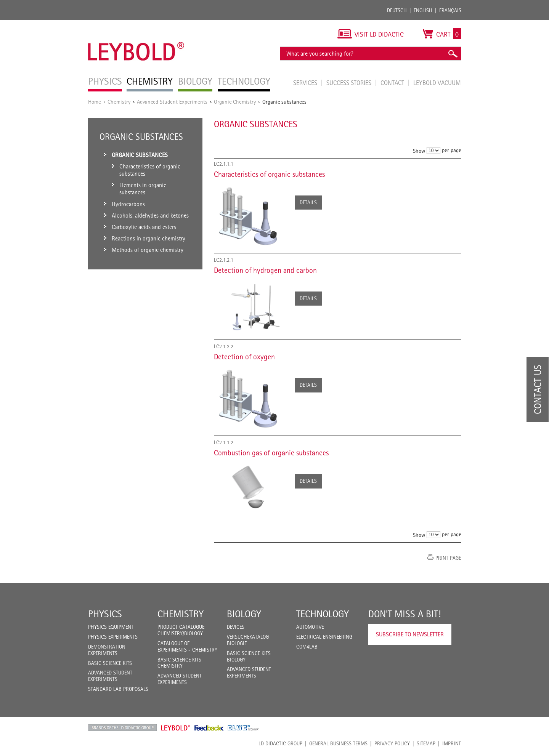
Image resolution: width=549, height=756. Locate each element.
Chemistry (119, 102)
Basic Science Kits (110, 663)
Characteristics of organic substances (269, 174)
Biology (244, 614)
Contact (393, 83)
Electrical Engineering (324, 637)
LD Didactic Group (280, 743)
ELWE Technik (243, 728)
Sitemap (426, 743)
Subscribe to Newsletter (410, 634)
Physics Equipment (111, 627)
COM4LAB (307, 647)
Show (419, 151)
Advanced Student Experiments (172, 102)
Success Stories (350, 83)
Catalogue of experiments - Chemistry (187, 646)
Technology (323, 614)
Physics (105, 614)
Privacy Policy (392, 743)
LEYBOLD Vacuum (437, 83)
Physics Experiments (113, 637)
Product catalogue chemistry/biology (181, 630)
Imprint (452, 743)
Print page (448, 558)
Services (306, 83)
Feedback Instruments (209, 728)
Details (308, 202)
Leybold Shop (176, 728)
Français (450, 10)
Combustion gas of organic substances (271, 453)
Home (95, 102)
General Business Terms (338, 743)
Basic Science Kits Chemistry (179, 663)
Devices (236, 627)
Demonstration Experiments (107, 650)
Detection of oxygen (244, 357)
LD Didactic (123, 728)
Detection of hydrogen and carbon (265, 270)
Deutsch (397, 10)
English (423, 10)
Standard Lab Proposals (118, 689)
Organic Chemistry (235, 102)
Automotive (310, 627)
